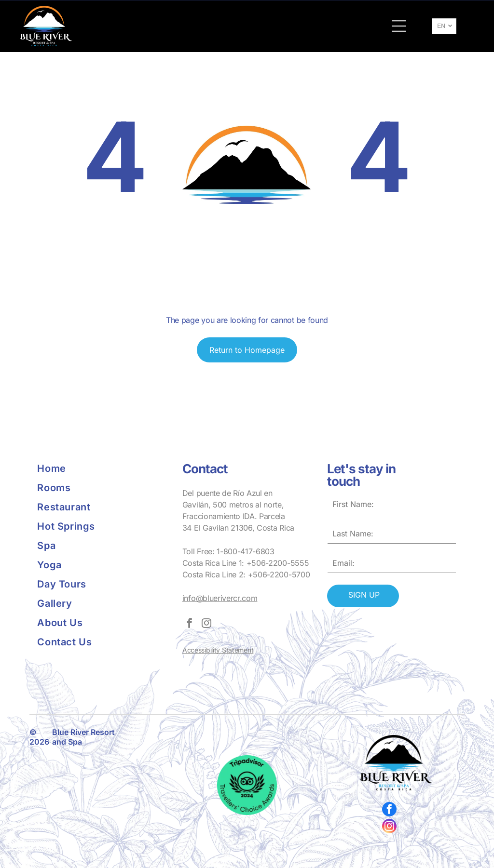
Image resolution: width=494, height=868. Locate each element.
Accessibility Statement (218, 650)
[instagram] (206, 624)
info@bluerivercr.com (220, 598)
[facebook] (190, 624)
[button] (399, 26)
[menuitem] (102, 468)
